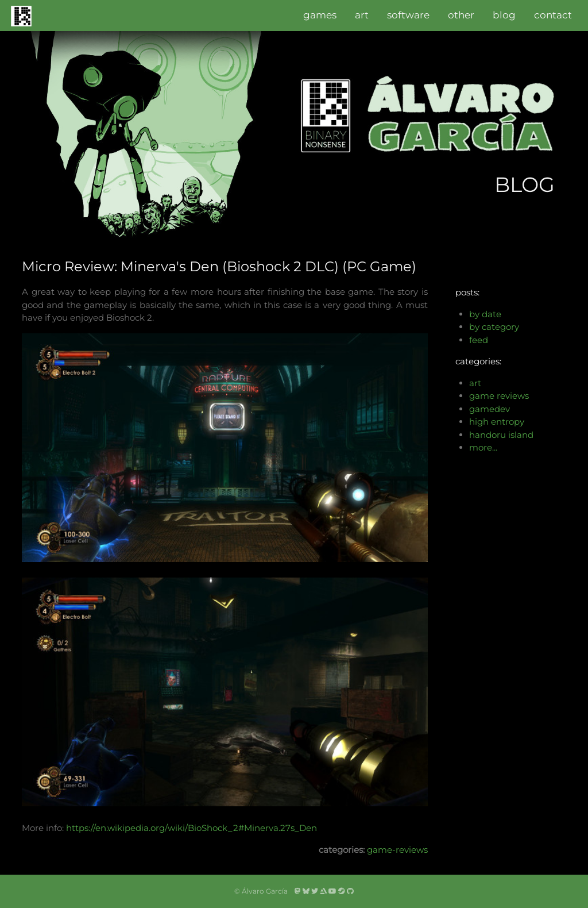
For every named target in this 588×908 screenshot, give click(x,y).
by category (494, 327)
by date (485, 314)
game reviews (499, 396)
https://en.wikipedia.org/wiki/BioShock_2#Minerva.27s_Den (192, 828)
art (362, 15)
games (320, 15)
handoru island (501, 435)
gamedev (490, 409)
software (408, 15)
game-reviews (397, 850)
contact (553, 15)
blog (504, 15)
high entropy (497, 422)
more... (483, 447)
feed (479, 340)
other (461, 15)
